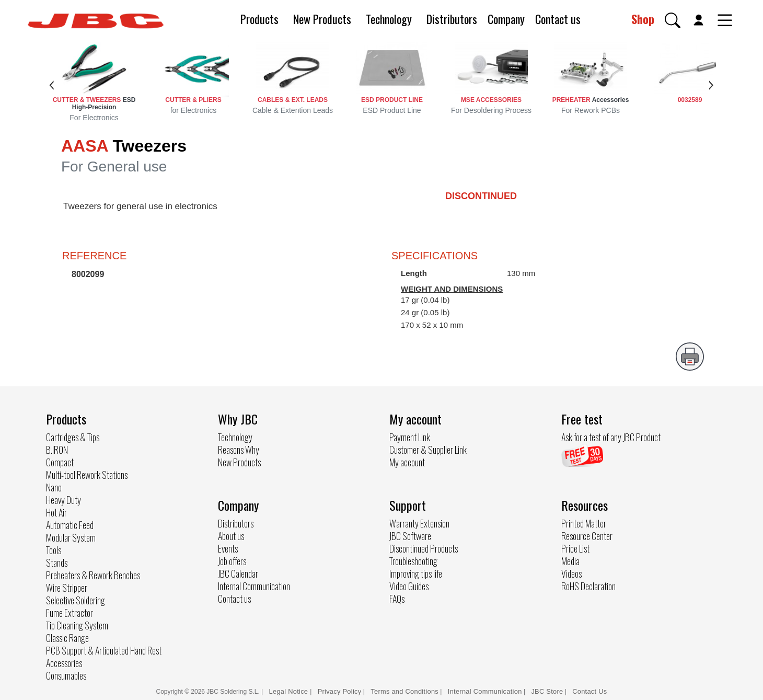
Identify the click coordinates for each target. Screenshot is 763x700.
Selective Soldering (76, 600)
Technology (389, 19)
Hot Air (56, 512)
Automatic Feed (70, 525)
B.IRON (57, 450)
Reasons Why (239, 450)
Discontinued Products (424, 548)
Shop (643, 19)
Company (506, 19)
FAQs (397, 599)
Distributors (452, 19)
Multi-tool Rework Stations (87, 475)
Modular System (71, 537)
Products (259, 19)
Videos (571, 573)
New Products (322, 19)
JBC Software (410, 536)
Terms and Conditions (404, 691)
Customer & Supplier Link (428, 450)
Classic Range (67, 638)
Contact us (558, 19)
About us (231, 536)
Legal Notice (290, 691)
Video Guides (409, 586)
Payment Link (410, 437)
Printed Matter (584, 523)
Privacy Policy (340, 691)
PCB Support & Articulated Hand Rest (104, 650)
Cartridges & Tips (73, 437)
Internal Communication (254, 586)
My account (407, 462)
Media (570, 561)
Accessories (64, 663)
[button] (673, 20)
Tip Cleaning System (77, 625)
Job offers (232, 561)
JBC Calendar (238, 573)
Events (228, 548)
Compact (60, 462)
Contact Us (589, 691)
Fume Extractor (70, 613)
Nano (54, 487)
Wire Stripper (67, 588)
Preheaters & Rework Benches (93, 575)
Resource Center (587, 536)
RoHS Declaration (588, 586)
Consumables (66, 675)
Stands (57, 563)
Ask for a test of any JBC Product (611, 437)
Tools (54, 550)
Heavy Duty (63, 500)
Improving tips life (416, 573)
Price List (575, 548)
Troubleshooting (413, 561)
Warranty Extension (419, 523)
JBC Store (547, 691)
